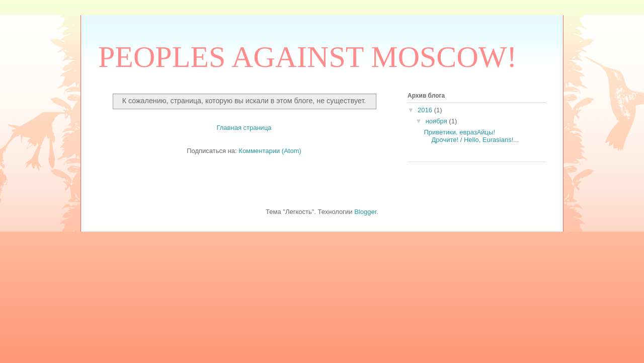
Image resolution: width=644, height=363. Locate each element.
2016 (426, 110)
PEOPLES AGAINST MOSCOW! (307, 57)
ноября (437, 121)
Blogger (365, 212)
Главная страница (244, 128)
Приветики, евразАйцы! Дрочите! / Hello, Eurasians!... (471, 136)
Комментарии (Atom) (270, 151)
